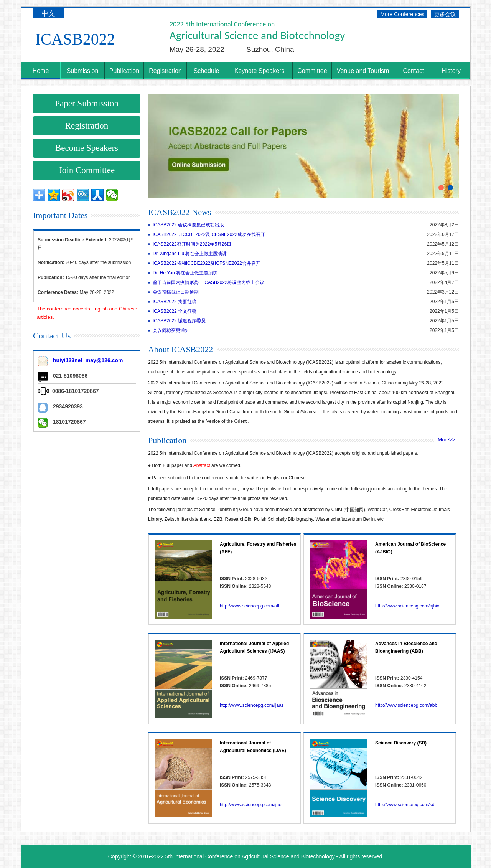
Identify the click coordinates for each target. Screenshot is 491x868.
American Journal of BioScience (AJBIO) (410, 548)
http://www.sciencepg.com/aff (250, 606)
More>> (446, 440)
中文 (48, 13)
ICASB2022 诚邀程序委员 (179, 321)
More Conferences (402, 14)
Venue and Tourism (363, 71)
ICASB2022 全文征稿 (175, 311)
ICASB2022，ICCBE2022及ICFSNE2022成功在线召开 (209, 234)
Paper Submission (87, 103)
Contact (413, 71)
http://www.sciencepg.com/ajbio (407, 606)
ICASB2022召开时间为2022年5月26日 (192, 244)
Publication (124, 71)
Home (41, 71)
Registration (165, 71)
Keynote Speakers (260, 71)
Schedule (207, 71)
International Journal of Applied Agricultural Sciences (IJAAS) (254, 647)
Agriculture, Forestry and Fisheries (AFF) (258, 548)
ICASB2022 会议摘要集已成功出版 (188, 225)
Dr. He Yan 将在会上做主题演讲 (185, 273)
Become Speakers (87, 148)
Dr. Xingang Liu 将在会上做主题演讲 (190, 254)
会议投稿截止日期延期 (176, 292)
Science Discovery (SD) (401, 743)
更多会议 (445, 14)
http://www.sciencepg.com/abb (406, 705)
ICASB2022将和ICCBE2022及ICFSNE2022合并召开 (207, 263)
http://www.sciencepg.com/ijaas (252, 705)
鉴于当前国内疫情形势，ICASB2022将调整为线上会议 (208, 282)
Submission (83, 71)
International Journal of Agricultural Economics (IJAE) (253, 747)
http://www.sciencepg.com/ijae (251, 805)
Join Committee (87, 170)
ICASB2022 (75, 39)
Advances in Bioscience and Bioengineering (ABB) (406, 647)
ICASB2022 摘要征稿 (175, 302)
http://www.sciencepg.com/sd (405, 805)
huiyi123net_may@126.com (88, 360)
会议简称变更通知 (171, 330)
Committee (312, 71)
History (451, 71)
